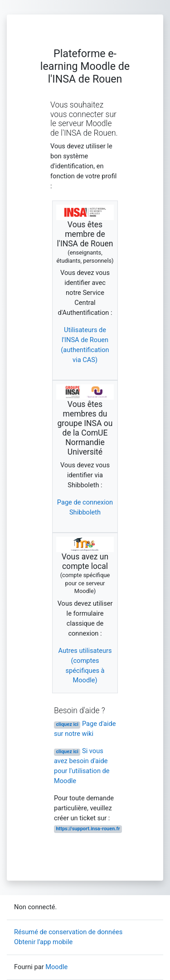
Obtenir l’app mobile (43, 942)
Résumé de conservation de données (68, 932)
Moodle (56, 967)
